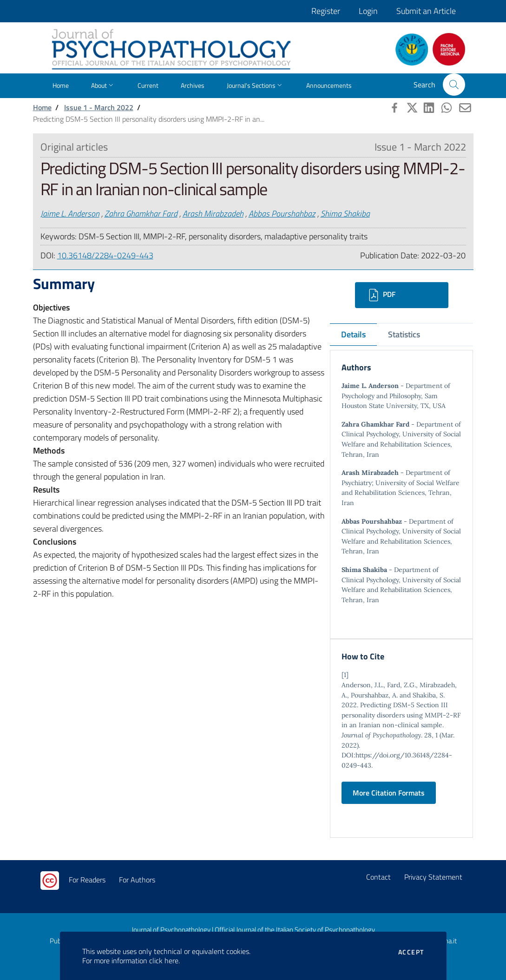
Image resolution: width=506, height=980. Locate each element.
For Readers (87, 880)
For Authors (137, 880)
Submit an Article (426, 11)
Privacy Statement (433, 877)
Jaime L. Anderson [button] (70, 214)
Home (42, 107)
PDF (381, 295)
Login (368, 11)
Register (326, 11)
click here (164, 960)
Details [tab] (353, 334)
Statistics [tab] (404, 334)
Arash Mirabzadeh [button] (213, 214)
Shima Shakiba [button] (345, 214)
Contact (378, 877)
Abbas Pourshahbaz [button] (282, 214)
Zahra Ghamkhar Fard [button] (141, 214)
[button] (454, 85)
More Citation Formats (389, 793)
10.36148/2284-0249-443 (105, 255)
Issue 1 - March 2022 (99, 107)
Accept (411, 952)
